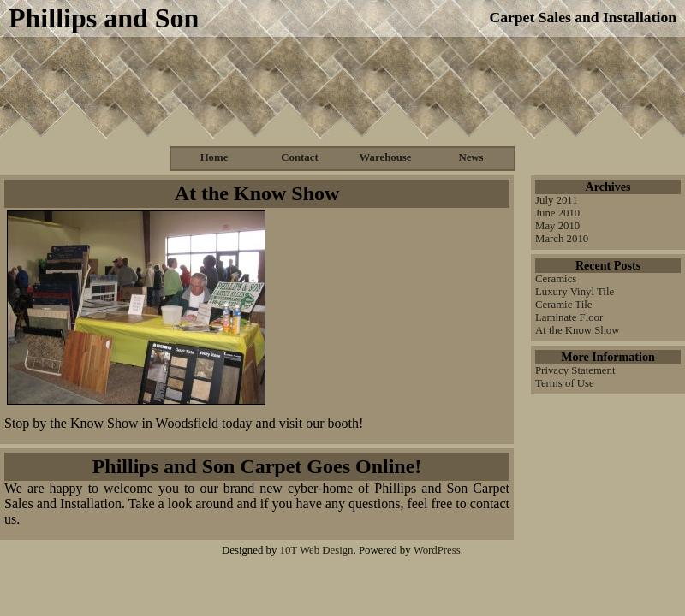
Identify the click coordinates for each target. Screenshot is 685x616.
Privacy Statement (575, 370)
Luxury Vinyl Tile (575, 292)
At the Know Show (257, 193)
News (471, 157)
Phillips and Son (104, 18)
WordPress (437, 550)
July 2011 (557, 200)
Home (214, 157)
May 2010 (557, 226)
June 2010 (557, 213)
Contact (299, 157)
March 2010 (562, 239)
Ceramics (556, 279)
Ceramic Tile (563, 305)
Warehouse (386, 157)
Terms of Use (565, 383)
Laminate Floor (569, 317)
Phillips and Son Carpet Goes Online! (257, 466)
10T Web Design (317, 550)
